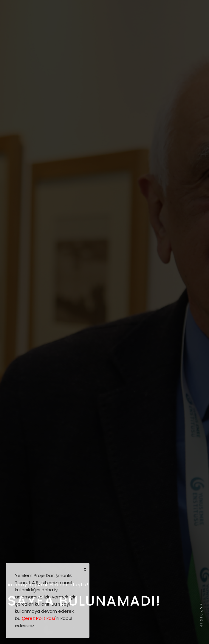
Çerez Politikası (38, 618)
